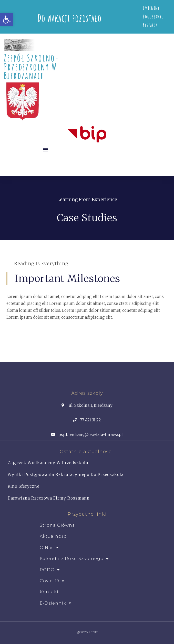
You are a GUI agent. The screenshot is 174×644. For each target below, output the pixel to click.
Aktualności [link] (54, 536)
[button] (45, 149)
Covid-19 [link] (52, 581)
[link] (7, 19)
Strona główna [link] (57, 525)
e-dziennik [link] (55, 603)
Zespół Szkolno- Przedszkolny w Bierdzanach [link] (32, 66)
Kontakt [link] (49, 592)
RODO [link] (50, 570)
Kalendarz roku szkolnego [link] (74, 559)
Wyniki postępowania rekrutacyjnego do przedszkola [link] (66, 475)
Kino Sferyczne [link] (24, 486)
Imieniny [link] (151, 8)
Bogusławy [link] (152, 17)
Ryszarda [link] (150, 25)
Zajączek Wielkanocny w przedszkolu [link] (48, 463)
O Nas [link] (49, 548)
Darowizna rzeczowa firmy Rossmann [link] (49, 498)
